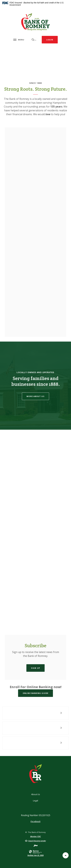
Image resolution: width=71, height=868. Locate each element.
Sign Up (35, 668)
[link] (36, 853)
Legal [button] (35, 801)
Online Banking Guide (35, 693)
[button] (35, 713)
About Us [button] (36, 794)
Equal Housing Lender (37, 841)
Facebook (35, 821)
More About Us (35, 396)
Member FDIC (36, 836)
